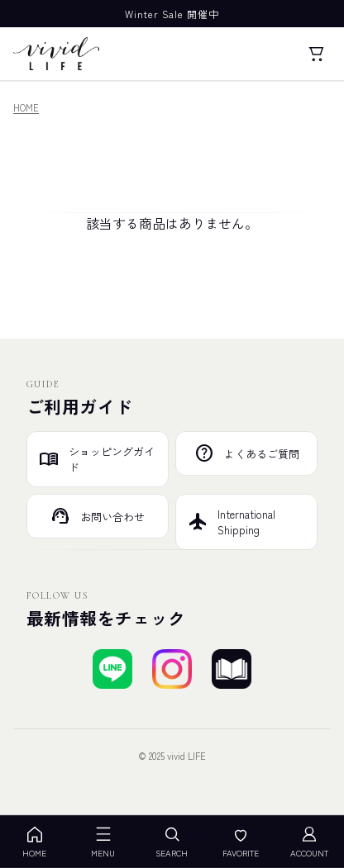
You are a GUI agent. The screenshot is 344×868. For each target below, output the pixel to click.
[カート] (316, 54)
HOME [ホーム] (34, 842)
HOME (26, 107)
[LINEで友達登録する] (112, 669)
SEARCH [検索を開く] (172, 842)
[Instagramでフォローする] (172, 669)
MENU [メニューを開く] (103, 842)
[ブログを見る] (232, 669)
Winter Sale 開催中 (172, 14)
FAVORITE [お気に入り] (241, 842)
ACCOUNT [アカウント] (309, 842)
